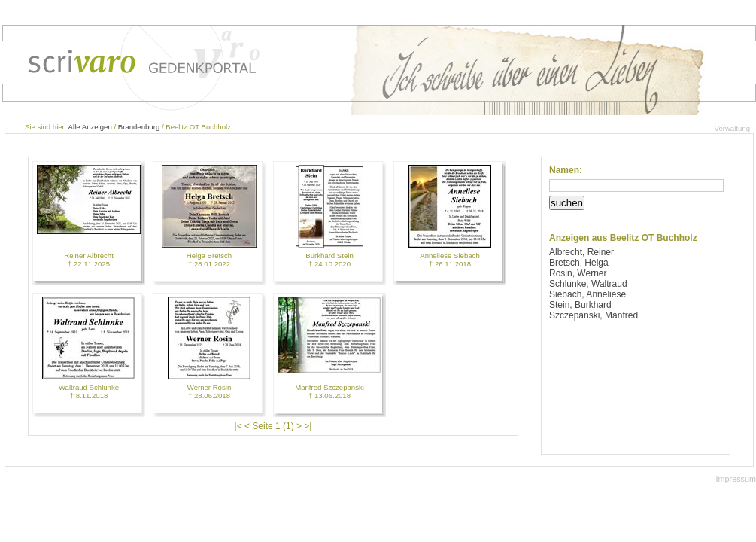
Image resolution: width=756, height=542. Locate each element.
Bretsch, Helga (579, 263)
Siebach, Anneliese (587, 294)
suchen (567, 203)
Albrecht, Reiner (581, 252)
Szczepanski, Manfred (594, 315)
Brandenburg (139, 127)
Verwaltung (732, 128)
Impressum (736, 479)
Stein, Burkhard (580, 305)
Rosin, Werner (578, 273)
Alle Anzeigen (90, 127)
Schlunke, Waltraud (588, 284)
